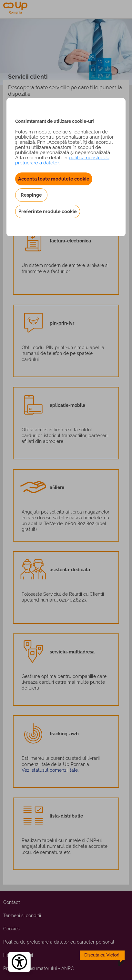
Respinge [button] (31, 195)
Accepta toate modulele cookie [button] (54, 179)
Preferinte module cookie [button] (48, 211)
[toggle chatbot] (102, 958)
